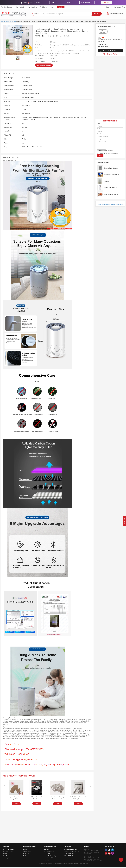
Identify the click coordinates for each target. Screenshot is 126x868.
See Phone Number (109, 52)
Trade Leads (27, 857)
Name (98, 124)
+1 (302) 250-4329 (69, 855)
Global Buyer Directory (117, 14)
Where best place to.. (111, 188)
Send (100, 156)
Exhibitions (6, 855)
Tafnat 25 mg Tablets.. (111, 169)
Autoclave (107, 182)
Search (97, 14)
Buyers (25, 850)
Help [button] (108, 7)
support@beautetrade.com (72, 853)
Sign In (116, 7)
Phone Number (101, 135)
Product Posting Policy (50, 857)
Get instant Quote (44, 66)
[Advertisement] (110, 89)
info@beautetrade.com (70, 850)
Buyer (24, 3)
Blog (52, 7)
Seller (30, 3)
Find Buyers (44, 7)
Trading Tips (27, 855)
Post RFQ (61, 7)
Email (98, 130)
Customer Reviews (8, 853)
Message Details (101, 140)
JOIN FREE (107, 3)
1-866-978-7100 (68, 857)
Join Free (122, 7)
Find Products (20, 7)
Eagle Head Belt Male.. (111, 195)
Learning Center (7, 859)
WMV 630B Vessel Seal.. (112, 175)
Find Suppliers (32, 7)
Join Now (124, 521)
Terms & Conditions (49, 859)
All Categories (27, 853)
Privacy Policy (47, 855)
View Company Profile (110, 55)
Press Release (7, 857)
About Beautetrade (8, 850)
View (16, 804)
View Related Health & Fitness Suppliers (110, 205)
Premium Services (7, 7)
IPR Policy (46, 861)
